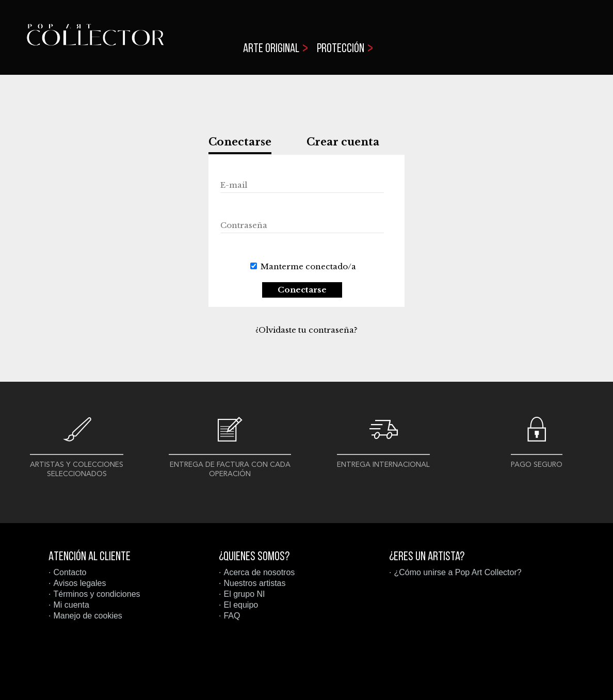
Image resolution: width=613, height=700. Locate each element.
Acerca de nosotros (259, 572)
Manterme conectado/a (308, 266)
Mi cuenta (71, 605)
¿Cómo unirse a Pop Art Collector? (457, 572)
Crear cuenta (343, 142)
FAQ (232, 616)
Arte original (271, 49)
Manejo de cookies (87, 616)
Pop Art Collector (95, 42)
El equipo (241, 605)
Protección (341, 49)
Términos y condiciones (96, 594)
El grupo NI (244, 594)
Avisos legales (79, 583)
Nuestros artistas (254, 583)
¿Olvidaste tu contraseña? (306, 330)
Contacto (70, 572)
